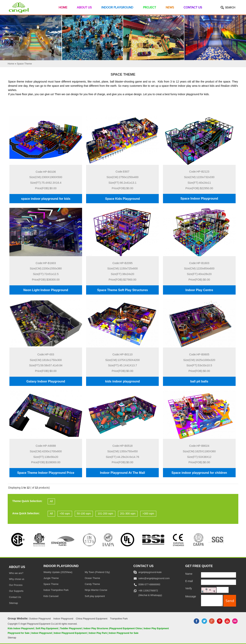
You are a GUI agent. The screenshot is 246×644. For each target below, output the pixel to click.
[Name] (219, 575)
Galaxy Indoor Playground (46, 381)
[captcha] (223, 590)
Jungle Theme (51, 578)
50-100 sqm (84, 514)
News (170, 8)
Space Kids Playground (123, 199)
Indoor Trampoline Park (56, 590)
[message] (212, 601)
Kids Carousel (51, 596)
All (51, 501)
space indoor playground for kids (46, 199)
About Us (84, 8)
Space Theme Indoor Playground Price (46, 473)
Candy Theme (92, 584)
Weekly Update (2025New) (58, 572)
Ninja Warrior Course (96, 590)
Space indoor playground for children (199, 473)
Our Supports (16, 591)
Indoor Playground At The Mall (122, 473)
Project (150, 8)
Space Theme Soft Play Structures (123, 290)
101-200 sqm (105, 514)
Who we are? (16, 573)
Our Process (16, 585)
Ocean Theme (92, 578)
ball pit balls (199, 381)
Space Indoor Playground (199, 198)
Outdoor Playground (40, 619)
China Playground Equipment (92, 619)
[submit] (230, 601)
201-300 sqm (128, 514)
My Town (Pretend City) (97, 572)
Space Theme (51, 584)
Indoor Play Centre (199, 290)
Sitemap (13, 603)
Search (230, 8)
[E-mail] (219, 582)
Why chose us (17, 579)
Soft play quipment (95, 596)
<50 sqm (65, 514)
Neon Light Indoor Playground (46, 290)
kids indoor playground (122, 381)
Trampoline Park (119, 619)
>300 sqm (148, 514)
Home (63, 8)
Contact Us (193, 8)
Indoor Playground (117, 8)
